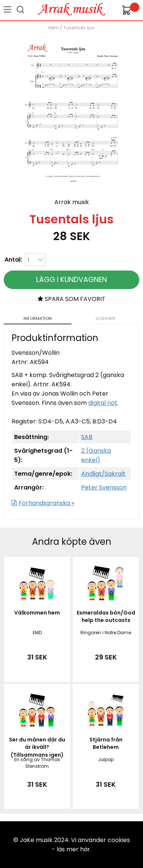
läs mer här (73, 849)
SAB (87, 437)
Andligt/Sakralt (103, 474)
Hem (54, 28)
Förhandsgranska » (46, 503)
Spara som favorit (71, 299)
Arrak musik (72, 202)
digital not (103, 403)
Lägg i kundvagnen (71, 280)
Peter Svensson (104, 487)
